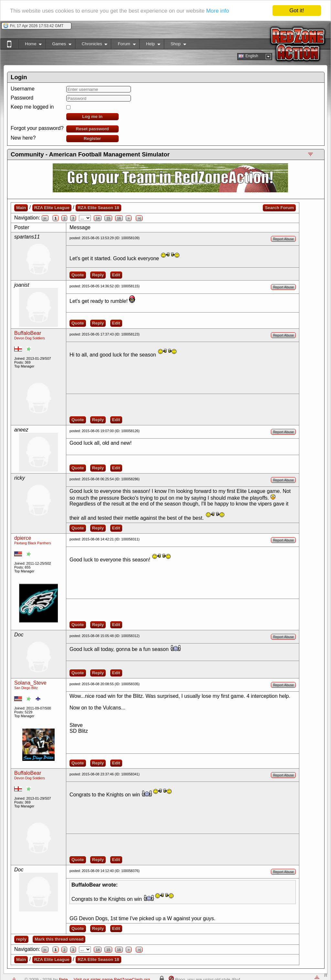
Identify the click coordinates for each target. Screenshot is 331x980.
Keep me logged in (32, 107)
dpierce (23, 538)
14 (98, 218)
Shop (175, 45)
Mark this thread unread (59, 939)
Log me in (92, 117)
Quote (78, 275)
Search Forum (279, 208)
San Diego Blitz (26, 688)
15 (108, 218)
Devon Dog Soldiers (30, 338)
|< (45, 218)
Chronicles (91, 45)
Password (22, 98)
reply (21, 939)
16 (119, 218)
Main (21, 208)
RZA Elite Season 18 (98, 208)
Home (30, 45)
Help (150, 45)
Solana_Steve (30, 683)
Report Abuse (283, 239)
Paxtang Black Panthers (33, 543)
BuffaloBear (28, 333)
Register (92, 138)
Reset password (92, 129)
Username (23, 89)
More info (218, 11)
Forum (123, 45)
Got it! (297, 11)
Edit (116, 275)
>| (139, 218)
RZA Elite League (52, 208)
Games (58, 45)
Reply (98, 275)
